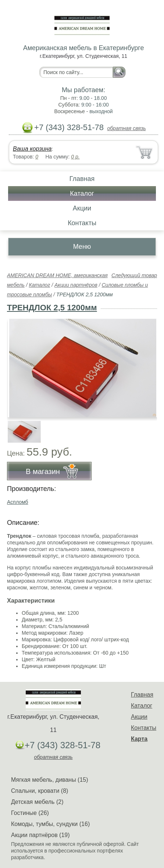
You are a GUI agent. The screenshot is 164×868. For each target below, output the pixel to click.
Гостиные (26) (30, 813)
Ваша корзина (32, 149)
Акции (82, 208)
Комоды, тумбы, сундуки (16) (50, 824)
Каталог (82, 194)
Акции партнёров (76, 285)
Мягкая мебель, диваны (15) (50, 780)
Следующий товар (134, 275)
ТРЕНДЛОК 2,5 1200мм (52, 308)
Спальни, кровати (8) (40, 791)
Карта (139, 739)
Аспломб (18, 502)
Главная (82, 179)
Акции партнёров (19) (40, 835)
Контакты (82, 223)
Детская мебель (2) (37, 802)
